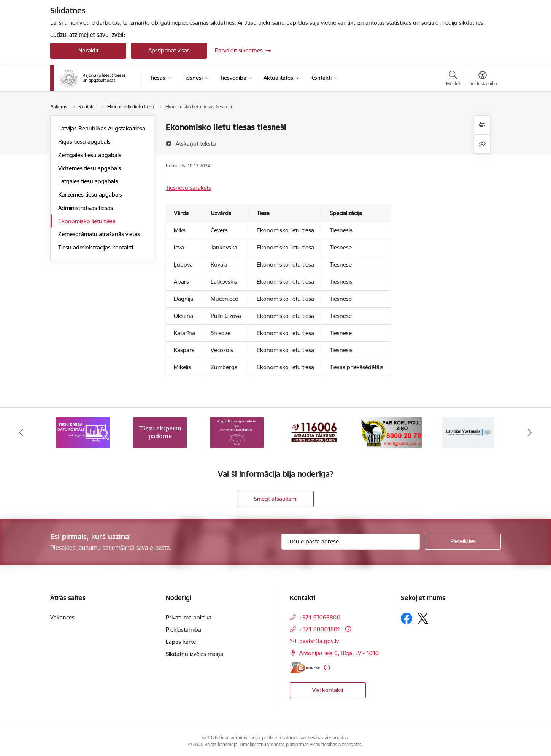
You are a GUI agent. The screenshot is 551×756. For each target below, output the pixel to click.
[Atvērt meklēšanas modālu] (453, 79)
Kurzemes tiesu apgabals (90, 195)
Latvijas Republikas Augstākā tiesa (102, 128)
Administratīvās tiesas (86, 208)
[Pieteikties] (463, 542)
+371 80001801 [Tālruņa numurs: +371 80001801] (320, 629)
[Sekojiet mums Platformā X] (423, 618)
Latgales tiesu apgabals (88, 181)
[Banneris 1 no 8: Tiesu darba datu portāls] (83, 432)
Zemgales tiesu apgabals (90, 155)
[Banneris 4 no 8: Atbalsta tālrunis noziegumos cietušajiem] (314, 432)
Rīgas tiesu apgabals (84, 142)
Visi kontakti (328, 690)
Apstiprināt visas (169, 50)
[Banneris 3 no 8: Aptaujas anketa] (237, 432)
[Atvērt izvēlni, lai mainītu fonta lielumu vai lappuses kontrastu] (482, 79)
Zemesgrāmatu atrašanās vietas (99, 234)
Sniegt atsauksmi (276, 499)
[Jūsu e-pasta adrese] (351, 542)
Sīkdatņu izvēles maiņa (195, 654)
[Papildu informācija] (348, 629)
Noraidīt (88, 50)
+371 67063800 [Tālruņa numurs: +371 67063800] (320, 617)
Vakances (62, 617)
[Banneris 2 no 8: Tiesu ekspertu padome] (160, 432)
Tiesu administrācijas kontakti (96, 247)
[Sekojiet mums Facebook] (407, 618)
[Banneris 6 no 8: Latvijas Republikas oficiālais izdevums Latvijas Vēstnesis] (468, 432)
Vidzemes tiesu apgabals (90, 168)
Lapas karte (181, 642)
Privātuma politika (189, 617)
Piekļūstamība (183, 630)
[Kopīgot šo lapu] (482, 144)
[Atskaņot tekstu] (196, 143)
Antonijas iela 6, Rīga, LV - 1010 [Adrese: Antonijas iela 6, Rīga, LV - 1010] (339, 653)
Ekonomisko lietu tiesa (87, 221)
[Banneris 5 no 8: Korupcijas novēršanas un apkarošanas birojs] (391, 432)
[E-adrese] (305, 668)
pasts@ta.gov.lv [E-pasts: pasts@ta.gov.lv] (319, 641)
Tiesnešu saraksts (188, 188)
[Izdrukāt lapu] (482, 125)
